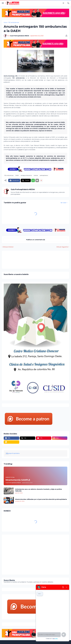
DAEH (17, 175)
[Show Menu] (3, 3)
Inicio (5, 22)
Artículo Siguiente (62, 247)
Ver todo (63, 203)
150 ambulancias (14, 22)
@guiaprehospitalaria (13, 453)
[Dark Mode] (64, 3)
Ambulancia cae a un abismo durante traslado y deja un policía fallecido (38, 490)
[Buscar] (68, 3)
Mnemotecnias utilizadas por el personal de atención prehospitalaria (41, 499)
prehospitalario (44, 175)
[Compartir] (66, 36)
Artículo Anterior (8, 247)
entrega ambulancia (26, 175)
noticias (36, 175)
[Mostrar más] (41, 180)
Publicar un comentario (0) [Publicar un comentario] (36, 240)
